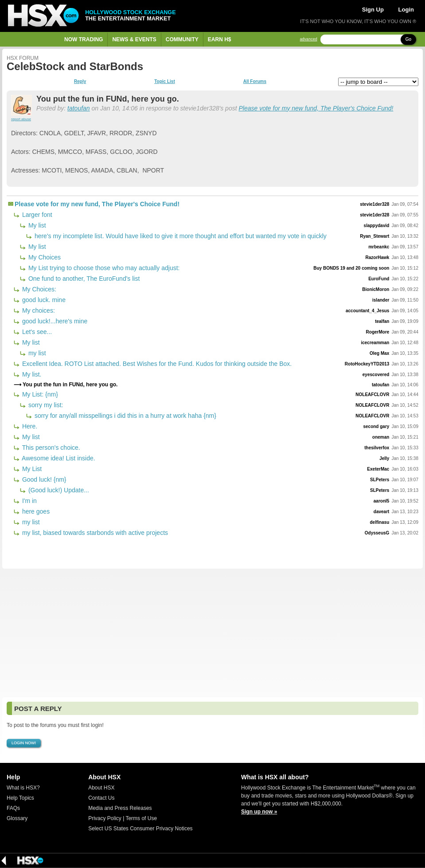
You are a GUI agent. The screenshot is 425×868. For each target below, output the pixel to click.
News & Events (134, 39)
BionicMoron (376, 289)
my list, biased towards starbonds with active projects (94, 533)
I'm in (29, 501)
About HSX (101, 788)
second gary (376, 426)
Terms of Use (141, 818)
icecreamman (375, 343)
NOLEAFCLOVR (372, 395)
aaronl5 (382, 501)
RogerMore (378, 332)
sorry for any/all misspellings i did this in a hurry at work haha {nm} (125, 416)
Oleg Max (379, 353)
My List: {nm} (39, 394)
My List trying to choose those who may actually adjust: (103, 268)
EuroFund (379, 279)
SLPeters (380, 480)
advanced (309, 39)
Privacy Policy (105, 818)
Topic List (164, 82)
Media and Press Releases (120, 808)
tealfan (382, 321)
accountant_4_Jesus (367, 311)
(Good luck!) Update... (58, 490)
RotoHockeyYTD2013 (367, 364)
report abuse (21, 119)
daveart (382, 512)
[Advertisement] (212, 633)
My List (31, 469)
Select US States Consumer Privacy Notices (140, 829)
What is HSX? (23, 788)
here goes (35, 511)
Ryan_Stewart (374, 236)
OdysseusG (377, 533)
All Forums (255, 82)
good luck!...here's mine (54, 321)
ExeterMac (378, 469)
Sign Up (373, 10)
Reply (80, 82)
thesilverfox (377, 448)
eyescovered (376, 375)
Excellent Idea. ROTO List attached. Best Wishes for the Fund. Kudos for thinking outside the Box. (156, 364)
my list (36, 353)
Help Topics (20, 798)
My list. (31, 374)
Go (408, 39)
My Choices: (38, 289)
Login (406, 10)
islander (381, 300)
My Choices (44, 257)
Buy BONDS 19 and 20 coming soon (351, 268)
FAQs (13, 808)
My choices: (38, 310)
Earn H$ (220, 39)
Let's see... (36, 332)
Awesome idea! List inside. (58, 458)
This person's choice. (50, 448)
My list (36, 225)
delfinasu (379, 522)
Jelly (384, 458)
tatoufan (79, 108)
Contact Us (101, 798)
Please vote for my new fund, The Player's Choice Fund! (316, 108)
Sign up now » (259, 812)
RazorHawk (377, 257)
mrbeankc (379, 247)
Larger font (36, 215)
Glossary (17, 818)
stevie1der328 (374, 204)
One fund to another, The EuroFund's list (83, 279)
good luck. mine (43, 300)
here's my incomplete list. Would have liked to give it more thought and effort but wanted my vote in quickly (180, 236)
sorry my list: (45, 405)
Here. (29, 426)
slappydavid (377, 226)
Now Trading (84, 39)
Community (182, 39)
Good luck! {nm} (43, 479)
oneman (381, 437)
